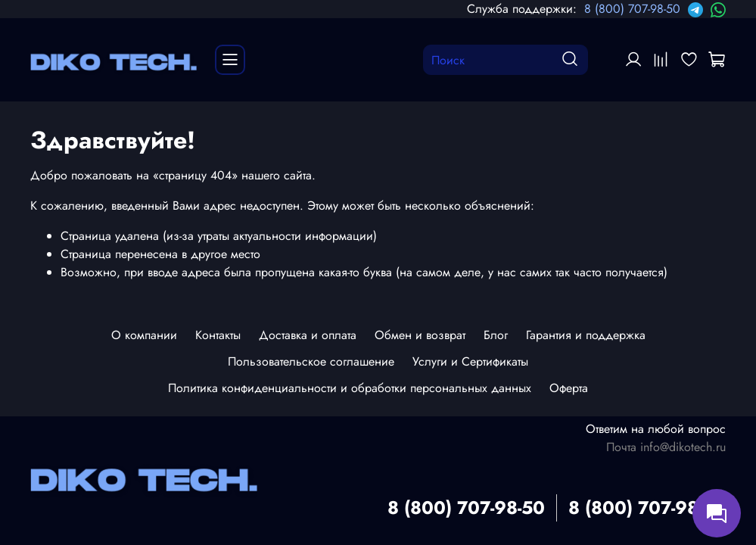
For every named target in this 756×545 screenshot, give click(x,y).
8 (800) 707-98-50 (632, 9)
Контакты (218, 335)
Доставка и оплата (308, 335)
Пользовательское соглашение (311, 361)
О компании (144, 335)
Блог (496, 335)
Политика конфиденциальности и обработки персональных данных (350, 388)
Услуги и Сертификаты (470, 361)
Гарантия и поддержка (586, 335)
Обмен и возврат (420, 335)
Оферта (569, 388)
